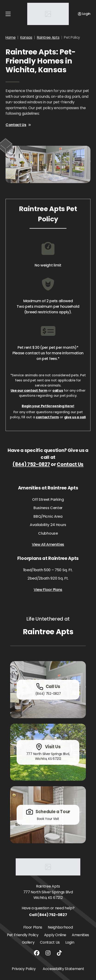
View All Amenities (48, 544)
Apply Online (55, 935)
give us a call (75, 417)
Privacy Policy (24, 969)
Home (11, 37)
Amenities (80, 935)
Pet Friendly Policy (23, 935)
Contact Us (18, 125)
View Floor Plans (48, 590)
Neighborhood (60, 927)
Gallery (28, 942)
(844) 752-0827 (31, 464)
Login (70, 942)
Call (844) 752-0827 (48, 915)
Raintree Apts (48, 37)
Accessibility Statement (63, 969)
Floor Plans (33, 927)
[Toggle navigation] (8, 14)
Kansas (26, 37)
